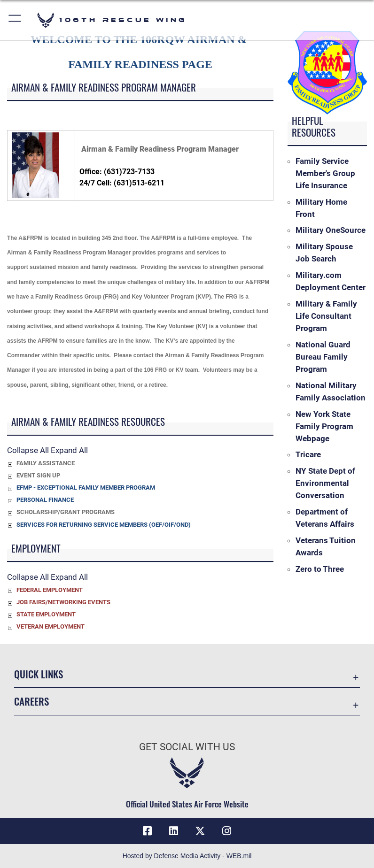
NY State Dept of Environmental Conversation (325, 483)
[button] (15, 20)
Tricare (308, 454)
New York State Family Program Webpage (324, 426)
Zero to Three (320, 569)
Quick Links (39, 674)
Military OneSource (331, 230)
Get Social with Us (187, 747)
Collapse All (28, 450)
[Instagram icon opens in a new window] (226, 831)
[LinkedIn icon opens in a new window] (174, 831)
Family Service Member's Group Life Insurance (325, 173)
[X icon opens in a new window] (200, 831)
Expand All (69, 450)
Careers (31, 701)
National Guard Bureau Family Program (323, 357)
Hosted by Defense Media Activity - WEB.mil (187, 856)
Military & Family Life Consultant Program (326, 316)
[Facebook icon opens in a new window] (148, 831)
